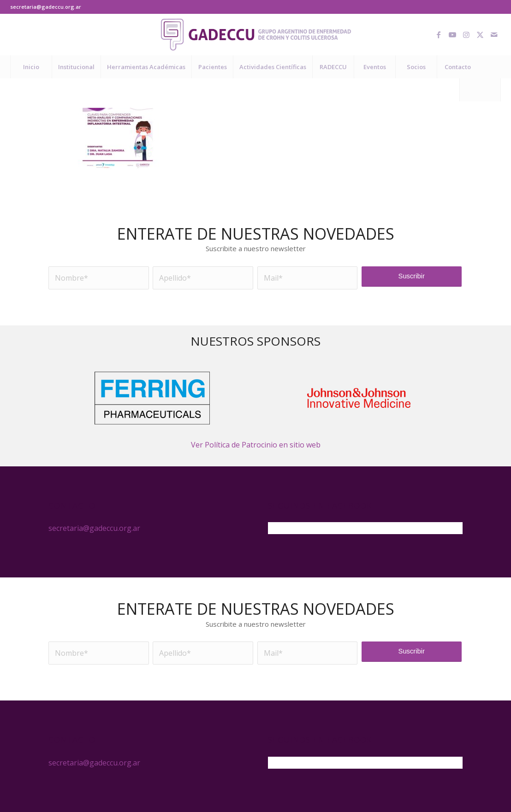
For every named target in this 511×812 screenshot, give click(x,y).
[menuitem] (31, 67)
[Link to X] (480, 35)
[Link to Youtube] (452, 35)
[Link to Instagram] (466, 35)
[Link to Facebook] (439, 35)
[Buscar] (480, 90)
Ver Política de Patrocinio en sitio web (256, 445)
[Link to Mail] (494, 35)
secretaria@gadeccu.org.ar (46, 7)
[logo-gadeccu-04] (256, 35)
